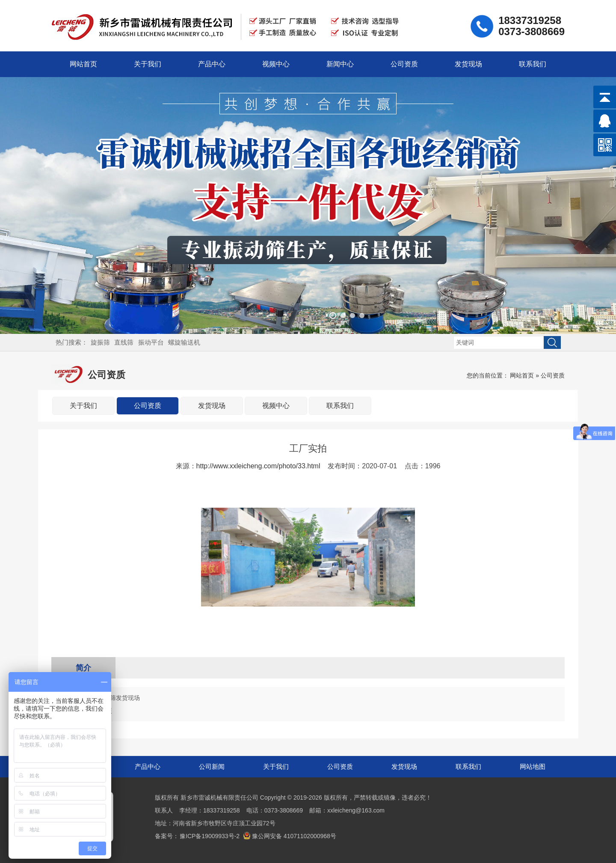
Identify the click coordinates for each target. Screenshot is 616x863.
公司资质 (404, 64)
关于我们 (148, 64)
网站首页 (83, 64)
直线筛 (124, 342)
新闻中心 (340, 64)
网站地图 (533, 766)
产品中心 (212, 64)
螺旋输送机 (184, 342)
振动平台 (151, 342)
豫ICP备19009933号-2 (210, 836)
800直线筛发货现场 (114, 698)
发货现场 (468, 64)
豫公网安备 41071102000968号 (290, 836)
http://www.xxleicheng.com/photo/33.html (258, 466)
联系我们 (533, 64)
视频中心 (276, 64)
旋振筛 (100, 342)
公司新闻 (212, 766)
